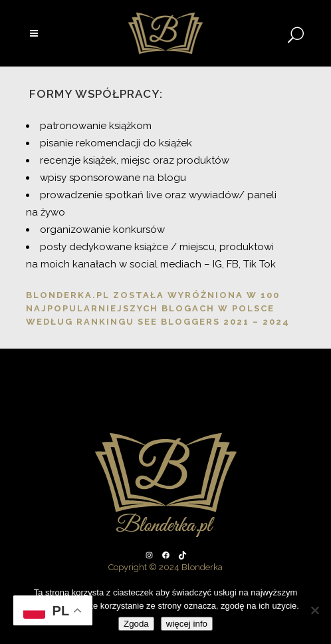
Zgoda (136, 624)
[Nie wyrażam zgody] (314, 610)
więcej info (187, 624)
